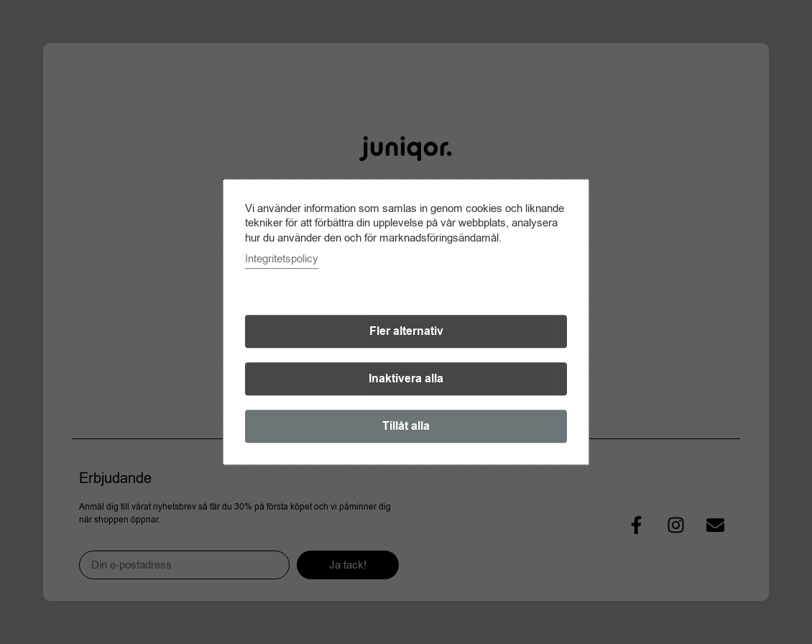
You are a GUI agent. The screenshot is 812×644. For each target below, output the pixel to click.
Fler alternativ (406, 331)
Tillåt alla (406, 426)
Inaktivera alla (406, 379)
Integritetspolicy (282, 259)
